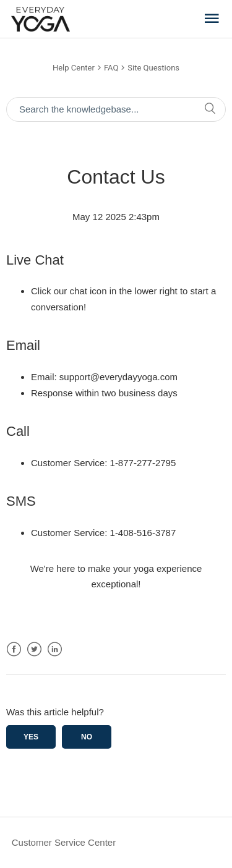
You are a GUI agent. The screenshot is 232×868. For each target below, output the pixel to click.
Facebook (14, 649)
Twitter (34, 649)
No (87, 737)
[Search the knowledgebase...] (116, 109)
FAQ (111, 68)
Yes (31, 737)
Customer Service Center (64, 842)
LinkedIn (55, 649)
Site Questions (153, 68)
